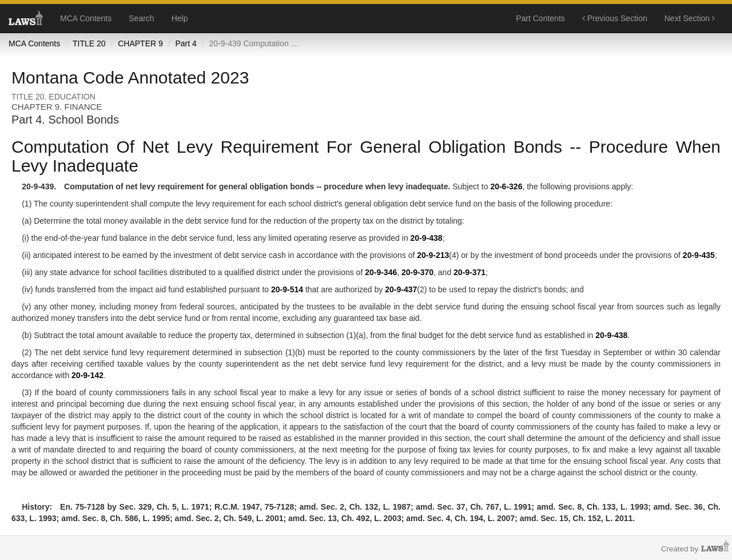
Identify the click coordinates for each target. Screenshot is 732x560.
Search (141, 18)
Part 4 (186, 43)
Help (180, 18)
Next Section (690, 18)
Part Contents (540, 18)
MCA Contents (86, 18)
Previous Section (615, 18)
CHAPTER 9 (140, 43)
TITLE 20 (89, 43)
